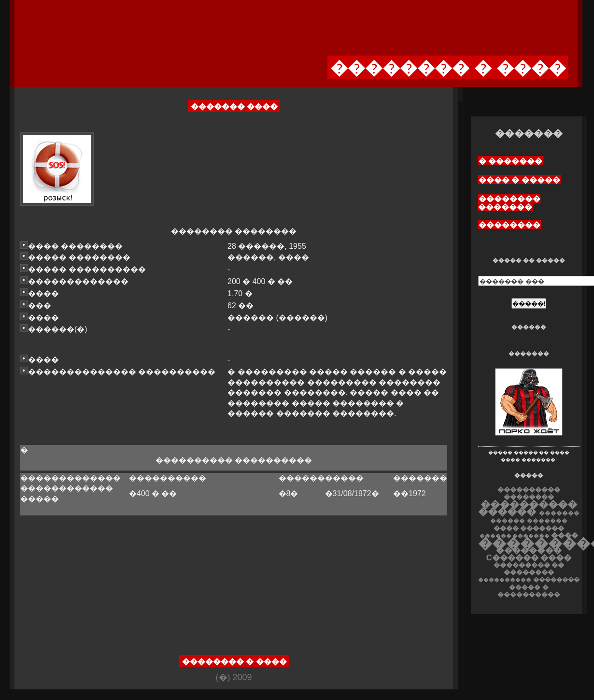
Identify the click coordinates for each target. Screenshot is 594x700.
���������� (505, 580)
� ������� (510, 161)
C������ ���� (529, 557)
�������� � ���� (234, 662)
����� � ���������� (529, 591)
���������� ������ (528, 508)
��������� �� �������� (529, 569)
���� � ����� (519, 180)
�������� (509, 225)
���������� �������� (529, 493)
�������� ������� (509, 203)
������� (547, 521)
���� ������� (529, 528)
